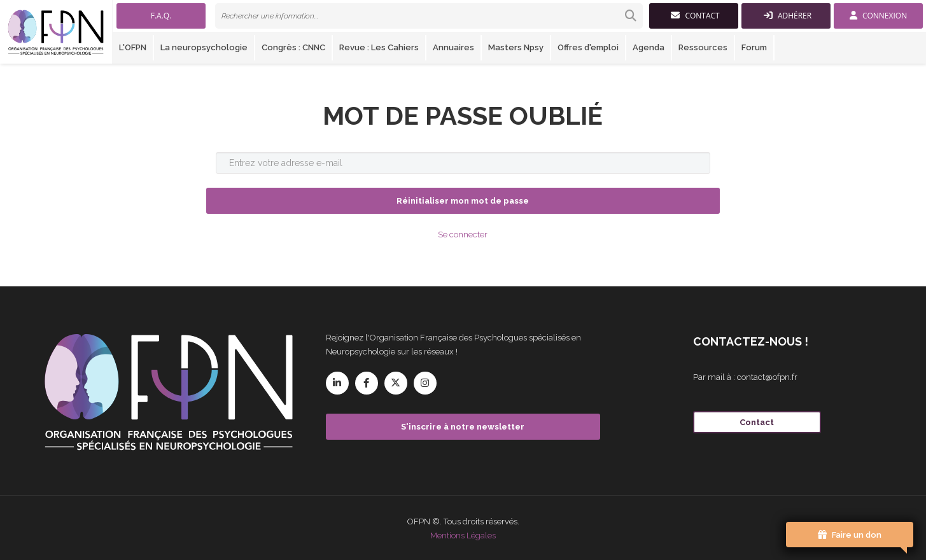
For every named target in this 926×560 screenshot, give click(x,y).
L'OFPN (133, 47)
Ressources (703, 47)
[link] (429, 16)
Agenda (649, 47)
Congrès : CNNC (293, 47)
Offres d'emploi (588, 47)
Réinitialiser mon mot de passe (463, 201)
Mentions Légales (463, 535)
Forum (754, 47)
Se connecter (463, 234)
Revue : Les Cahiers (379, 47)
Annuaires (453, 47)
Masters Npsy (516, 47)
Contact (757, 422)
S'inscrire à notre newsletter (463, 427)
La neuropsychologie (204, 47)
